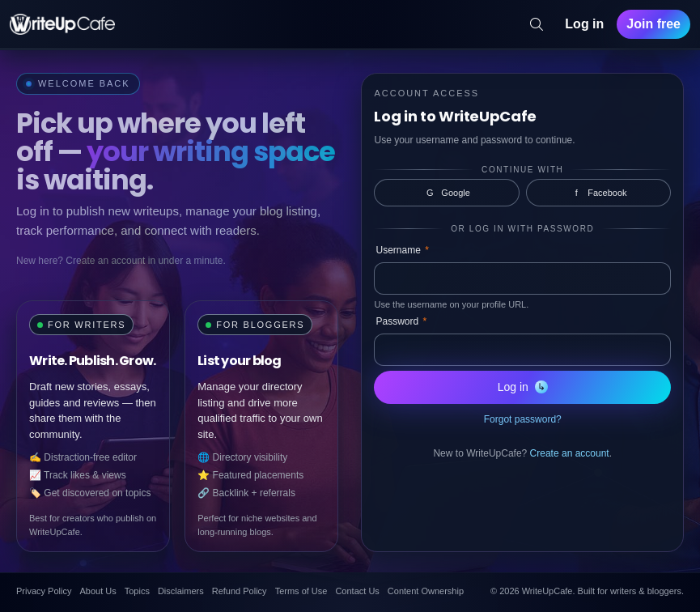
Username (402, 250)
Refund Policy (240, 591)
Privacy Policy (44, 591)
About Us (98, 591)
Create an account (570, 453)
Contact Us (357, 591)
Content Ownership (426, 591)
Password (401, 321)
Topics (137, 591)
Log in (584, 24)
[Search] (537, 24)
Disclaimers (181, 591)
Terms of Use (301, 591)
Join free (653, 24)
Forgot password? (523, 419)
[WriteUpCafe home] (62, 24)
